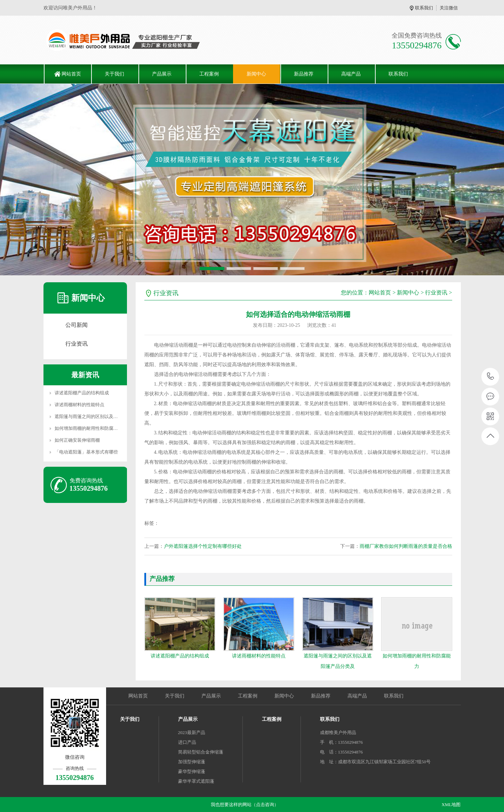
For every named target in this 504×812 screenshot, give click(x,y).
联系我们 (424, 8)
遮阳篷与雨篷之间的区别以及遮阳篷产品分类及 (102, 416)
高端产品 (351, 74)
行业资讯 (77, 344)
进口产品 (187, 742)
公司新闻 (77, 325)
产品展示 (162, 74)
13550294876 (491, 376)
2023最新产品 (192, 732)
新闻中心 (256, 74)
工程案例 (209, 74)
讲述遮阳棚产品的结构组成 (82, 393)
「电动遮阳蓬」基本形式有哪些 (86, 452)
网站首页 (71, 74)
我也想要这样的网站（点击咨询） (245, 805)
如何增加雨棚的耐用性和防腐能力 (89, 428)
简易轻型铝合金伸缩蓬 (201, 752)
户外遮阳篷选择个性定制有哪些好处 (203, 546)
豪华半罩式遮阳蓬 (196, 781)
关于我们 (114, 74)
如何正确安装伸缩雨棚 (77, 440)
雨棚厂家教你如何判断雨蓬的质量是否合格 (406, 546)
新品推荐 (304, 74)
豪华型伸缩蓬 (192, 771)
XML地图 (451, 805)
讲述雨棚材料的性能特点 (79, 405)
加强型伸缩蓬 (192, 762)
